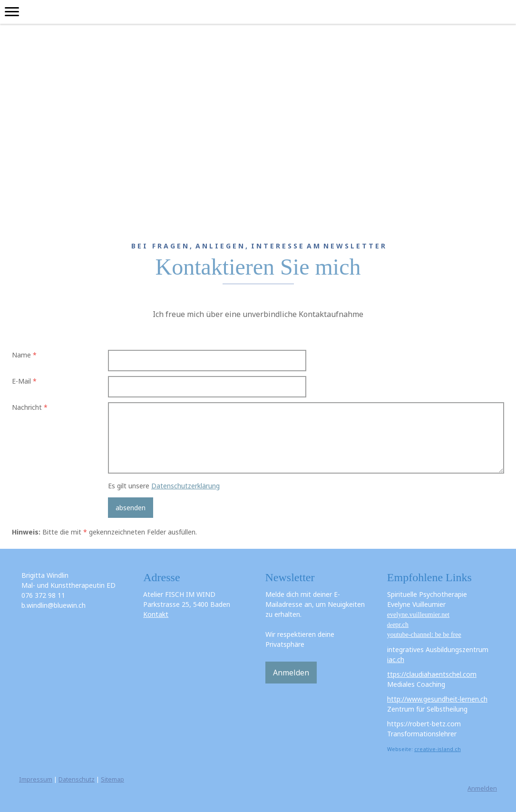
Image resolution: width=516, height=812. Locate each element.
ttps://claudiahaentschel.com (432, 674)
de (398, 625)
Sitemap (112, 779)
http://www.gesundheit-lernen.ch (437, 699)
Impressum (36, 779)
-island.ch (448, 749)
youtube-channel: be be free (424, 635)
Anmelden (291, 673)
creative (425, 749)
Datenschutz (77, 779)
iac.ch (396, 659)
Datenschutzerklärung (185, 486)
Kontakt (156, 614)
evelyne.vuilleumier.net (418, 615)
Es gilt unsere (164, 486)
